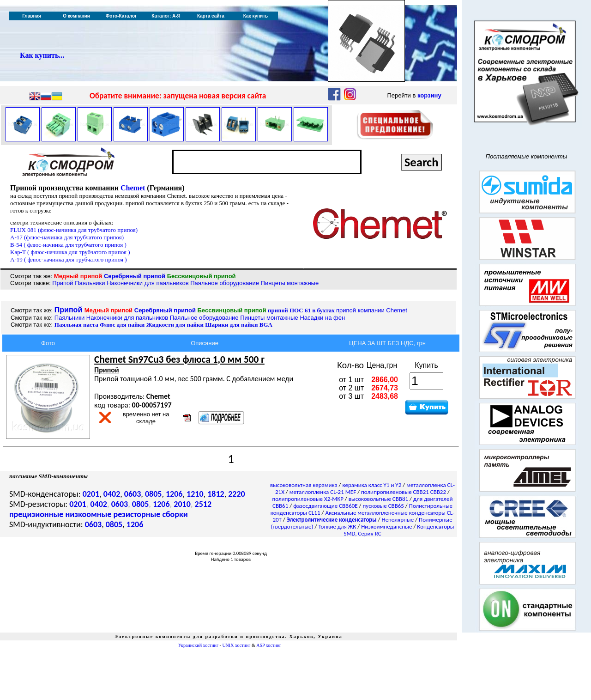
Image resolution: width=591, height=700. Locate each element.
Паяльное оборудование (225, 283)
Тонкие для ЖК (337, 527)
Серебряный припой (135, 276)
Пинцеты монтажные (290, 283)
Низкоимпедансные (386, 527)
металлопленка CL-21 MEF (323, 492)
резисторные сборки (151, 514)
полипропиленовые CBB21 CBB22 (404, 492)
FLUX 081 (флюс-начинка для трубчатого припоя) (74, 230)
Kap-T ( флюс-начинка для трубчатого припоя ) (70, 252)
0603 (133, 494)
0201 (91, 494)
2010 (182, 504)
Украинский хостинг (198, 645)
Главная (32, 16)
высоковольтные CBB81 (378, 499)
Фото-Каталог (121, 16)
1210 (195, 494)
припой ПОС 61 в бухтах (302, 310)
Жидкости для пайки (175, 325)
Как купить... (42, 55)
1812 (216, 494)
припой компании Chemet (372, 310)
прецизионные (36, 514)
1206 (174, 494)
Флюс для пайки (122, 325)
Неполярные (398, 520)
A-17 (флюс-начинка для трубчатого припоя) (67, 237)
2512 (203, 504)
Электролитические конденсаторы (332, 520)
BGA (239, 325)
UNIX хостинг (236, 645)
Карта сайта (211, 16)
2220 (237, 494)
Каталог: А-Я (166, 16)
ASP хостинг (269, 645)
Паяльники (90, 283)
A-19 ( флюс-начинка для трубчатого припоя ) (69, 259)
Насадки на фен (322, 318)
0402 (112, 494)
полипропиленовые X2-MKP (308, 499)
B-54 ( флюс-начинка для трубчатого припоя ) (68, 245)
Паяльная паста (76, 325)
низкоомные (88, 514)
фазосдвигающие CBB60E (326, 506)
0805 (154, 494)
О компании (76, 16)
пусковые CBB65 (383, 506)
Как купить (256, 16)
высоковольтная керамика (304, 485)
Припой (63, 283)
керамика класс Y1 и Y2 (372, 485)
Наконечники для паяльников (148, 283)
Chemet (133, 188)
